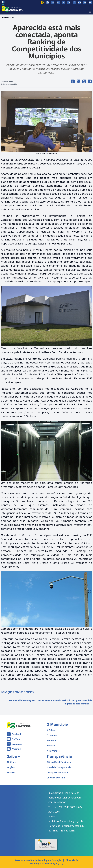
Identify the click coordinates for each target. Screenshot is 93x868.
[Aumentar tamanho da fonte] (64, 2)
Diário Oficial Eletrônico (59, 762)
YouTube (16, 739)
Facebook (17, 734)
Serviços (11, 772)
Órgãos (11, 767)
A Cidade (51, 730)
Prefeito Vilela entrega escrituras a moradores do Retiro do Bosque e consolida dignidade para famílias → (51, 702)
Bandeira (51, 740)
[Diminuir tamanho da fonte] (58, 2)
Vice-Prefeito (53, 751)
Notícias (11, 17)
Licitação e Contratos (57, 772)
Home (4, 17)
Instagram (17, 744)
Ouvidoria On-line (56, 778)
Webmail (16, 749)
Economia (52, 735)
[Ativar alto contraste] (69, 2)
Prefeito (51, 746)
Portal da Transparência (59, 767)
